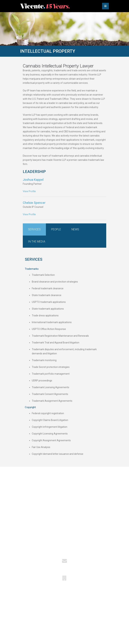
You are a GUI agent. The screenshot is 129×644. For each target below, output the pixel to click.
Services (34, 229)
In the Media (37, 242)
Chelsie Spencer (34, 203)
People (56, 229)
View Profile (29, 191)
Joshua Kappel (33, 180)
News (75, 229)
